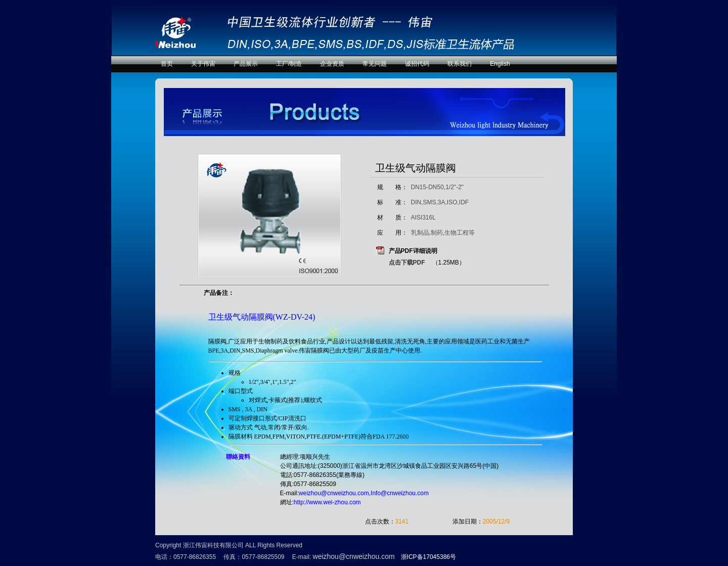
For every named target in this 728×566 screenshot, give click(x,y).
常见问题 (375, 64)
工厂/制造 (289, 64)
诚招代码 (417, 64)
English (500, 64)
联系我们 (460, 64)
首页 (167, 64)
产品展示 (246, 64)
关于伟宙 (203, 64)
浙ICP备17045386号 (428, 557)
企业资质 (332, 64)
